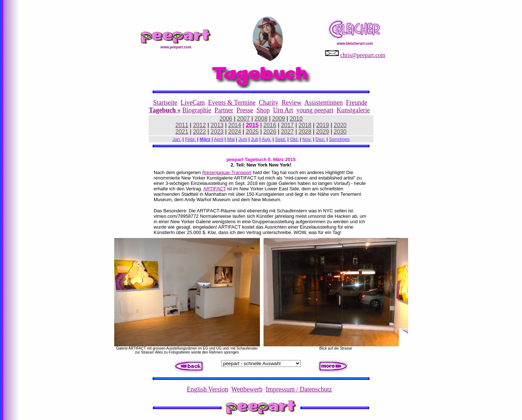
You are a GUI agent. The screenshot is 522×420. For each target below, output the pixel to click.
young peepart (315, 110)
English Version (207, 389)
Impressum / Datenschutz (299, 389)
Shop (263, 110)
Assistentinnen (324, 103)
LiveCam (193, 103)
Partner (224, 110)
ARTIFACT (214, 189)
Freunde (357, 103)
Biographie (197, 110)
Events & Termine (232, 103)
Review (292, 103)
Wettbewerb (247, 389)
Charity (269, 103)
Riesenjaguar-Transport (227, 172)
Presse (245, 110)
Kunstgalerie (353, 110)
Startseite (165, 103)
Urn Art (283, 110)
